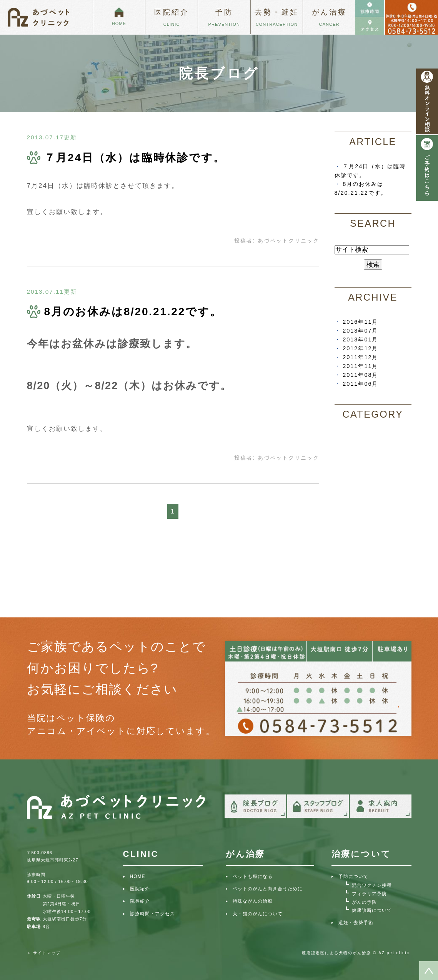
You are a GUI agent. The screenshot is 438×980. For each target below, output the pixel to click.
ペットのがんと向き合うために (268, 889)
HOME (138, 876)
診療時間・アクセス (152, 914)
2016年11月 (360, 322)
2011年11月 (360, 366)
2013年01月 (360, 339)
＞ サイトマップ (44, 953)
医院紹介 (140, 889)
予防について (353, 876)
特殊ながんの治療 (253, 901)
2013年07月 (360, 331)
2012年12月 (360, 348)
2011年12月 (360, 357)
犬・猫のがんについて (258, 914)
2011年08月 (360, 375)
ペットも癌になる (253, 876)
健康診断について (372, 910)
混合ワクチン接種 (372, 885)
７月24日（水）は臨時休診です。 (135, 158)
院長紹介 (140, 901)
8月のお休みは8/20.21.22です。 (133, 312)
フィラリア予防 (369, 894)
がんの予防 (364, 902)
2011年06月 (360, 384)
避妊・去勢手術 (356, 923)
